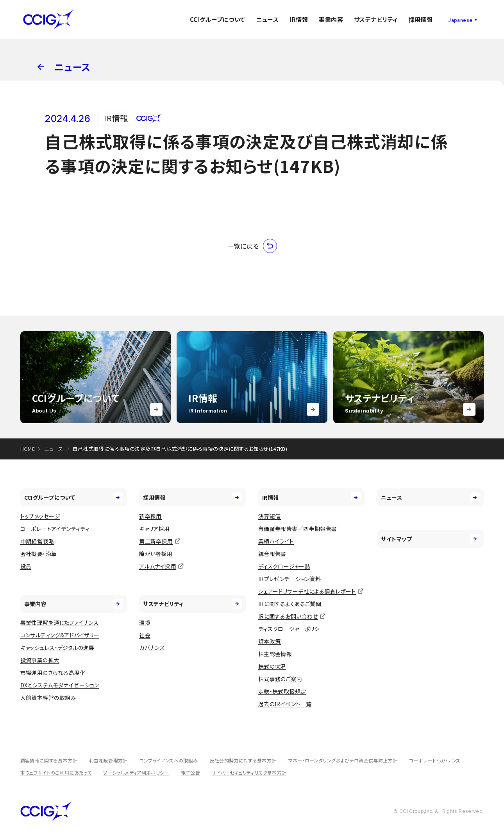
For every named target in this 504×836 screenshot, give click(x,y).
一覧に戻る (252, 246)
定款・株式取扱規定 (282, 691)
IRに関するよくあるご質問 (290, 604)
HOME (28, 449)
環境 (145, 623)
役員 (26, 566)
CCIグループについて (218, 19)
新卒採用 (150, 516)
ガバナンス (152, 648)
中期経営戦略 (37, 541)
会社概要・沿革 (39, 554)
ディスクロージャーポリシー (292, 629)
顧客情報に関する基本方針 (49, 760)
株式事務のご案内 (280, 679)
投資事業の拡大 (40, 660)
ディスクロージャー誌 (284, 566)
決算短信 (270, 516)
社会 (145, 635)
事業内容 (331, 19)
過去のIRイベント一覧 (285, 704)
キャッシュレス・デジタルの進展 (57, 648)
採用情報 (421, 19)
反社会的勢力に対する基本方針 (243, 760)
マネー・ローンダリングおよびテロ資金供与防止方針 (343, 760)
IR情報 (299, 19)
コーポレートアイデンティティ (55, 529)
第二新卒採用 (156, 541)
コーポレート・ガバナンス (435, 760)
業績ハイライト (276, 541)
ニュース (268, 19)
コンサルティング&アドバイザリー (60, 635)
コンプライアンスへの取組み (169, 760)
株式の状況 (272, 666)
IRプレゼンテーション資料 (290, 579)
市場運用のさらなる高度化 (53, 673)
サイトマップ (430, 539)
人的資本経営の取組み (48, 698)
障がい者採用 (156, 554)
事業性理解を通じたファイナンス (60, 623)
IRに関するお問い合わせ (288, 616)
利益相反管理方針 (108, 760)
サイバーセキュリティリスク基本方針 (249, 772)
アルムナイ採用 (158, 566)
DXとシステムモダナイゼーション (60, 685)
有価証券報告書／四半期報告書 (298, 529)
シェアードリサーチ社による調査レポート (307, 591)
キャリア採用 (155, 529)
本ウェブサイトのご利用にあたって (56, 772)
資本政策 (270, 641)
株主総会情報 (275, 654)
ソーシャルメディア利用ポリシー (136, 772)
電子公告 (190, 772)
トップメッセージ (40, 516)
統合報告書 (272, 554)
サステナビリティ (376, 19)
